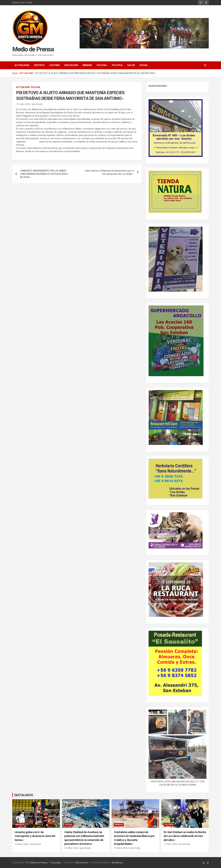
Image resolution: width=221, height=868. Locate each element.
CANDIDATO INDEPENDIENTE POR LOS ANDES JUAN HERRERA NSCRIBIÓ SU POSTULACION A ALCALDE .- (44, 174)
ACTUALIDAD (22, 65)
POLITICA (117, 65)
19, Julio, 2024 (23, 104)
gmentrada (37, 104)
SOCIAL (144, 65)
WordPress (117, 862)
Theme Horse (81, 862)
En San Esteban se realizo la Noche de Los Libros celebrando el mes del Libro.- (185, 836)
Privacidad (56, 862)
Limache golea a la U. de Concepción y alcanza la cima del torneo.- (35, 836)
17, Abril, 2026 (170, 844)
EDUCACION (71, 65)
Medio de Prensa (33, 49)
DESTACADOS (24, 795)
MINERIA (87, 65)
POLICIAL (102, 65)
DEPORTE (39, 65)
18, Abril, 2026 (21, 844)
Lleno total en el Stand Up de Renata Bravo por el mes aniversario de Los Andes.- (109, 172)
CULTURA (55, 65)
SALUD (131, 65)
